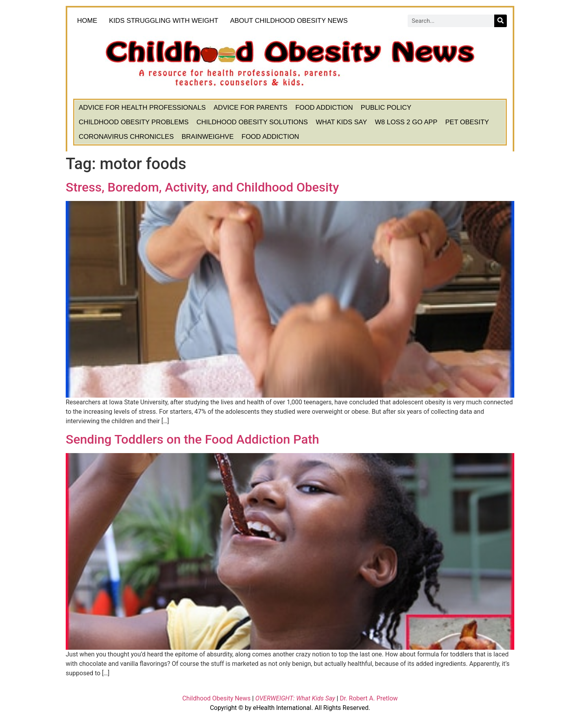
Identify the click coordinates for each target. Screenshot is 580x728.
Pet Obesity (467, 122)
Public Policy (386, 108)
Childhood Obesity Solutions (252, 122)
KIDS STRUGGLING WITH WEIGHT (164, 21)
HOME (87, 21)
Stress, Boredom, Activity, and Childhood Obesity (202, 187)
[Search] (501, 21)
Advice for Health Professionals (142, 108)
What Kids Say (341, 122)
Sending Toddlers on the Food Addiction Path (192, 439)
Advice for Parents (251, 108)
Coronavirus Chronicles (126, 137)
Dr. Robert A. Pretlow (369, 698)
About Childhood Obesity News (291, 21)
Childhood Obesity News (216, 698)
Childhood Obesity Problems (134, 122)
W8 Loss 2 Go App (406, 122)
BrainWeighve (208, 137)
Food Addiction (324, 108)
